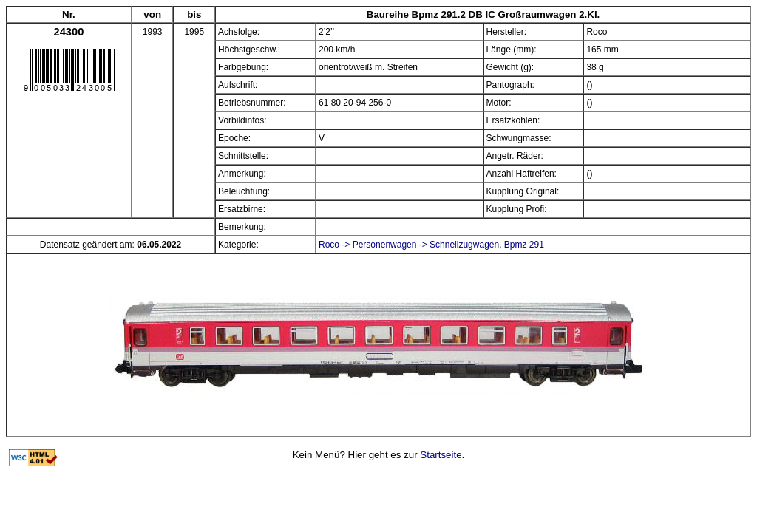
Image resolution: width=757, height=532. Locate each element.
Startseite (441, 455)
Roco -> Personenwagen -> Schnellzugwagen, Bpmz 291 (431, 245)
